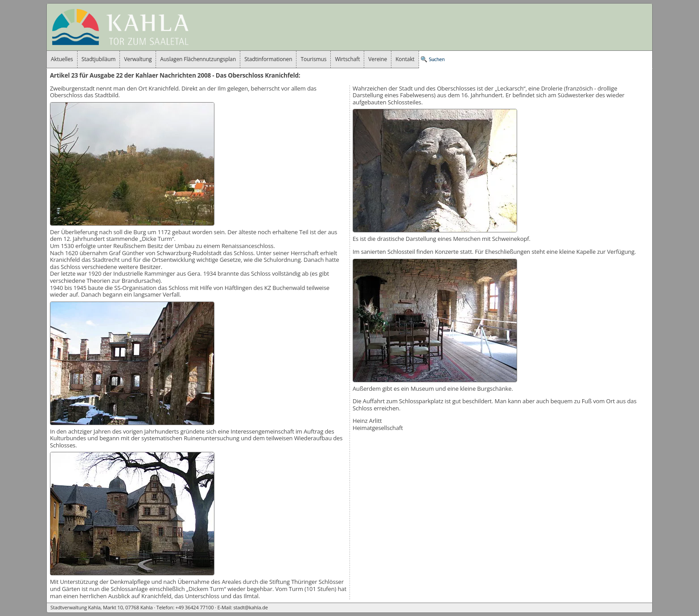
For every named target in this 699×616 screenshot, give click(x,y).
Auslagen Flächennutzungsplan (198, 59)
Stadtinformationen (268, 59)
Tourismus (313, 59)
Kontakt (405, 59)
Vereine (378, 59)
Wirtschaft (347, 59)
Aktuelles (62, 59)
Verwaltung (138, 59)
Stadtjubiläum (99, 59)
